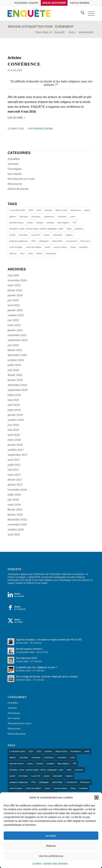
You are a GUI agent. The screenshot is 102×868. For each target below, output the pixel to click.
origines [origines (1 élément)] (69, 235)
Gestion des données (56, 864)
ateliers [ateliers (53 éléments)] (12, 216)
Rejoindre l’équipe (26, 3)
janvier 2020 (15, 380)
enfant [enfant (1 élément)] (30, 223)
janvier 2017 (15, 485)
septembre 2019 (18, 390)
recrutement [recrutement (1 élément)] (71, 241)
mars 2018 (14, 440)
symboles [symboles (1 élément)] (83, 247)
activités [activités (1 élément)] (48, 210)
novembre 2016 (17, 490)
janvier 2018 (15, 445)
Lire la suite (17, 117)
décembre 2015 (17, 519)
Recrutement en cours (21, 179)
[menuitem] (26, 3)
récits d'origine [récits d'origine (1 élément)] (16, 247)
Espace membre (80, 3)
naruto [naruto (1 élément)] (47, 235)
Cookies (37, 864)
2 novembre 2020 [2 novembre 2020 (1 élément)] (17, 210)
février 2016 (15, 509)
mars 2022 (14, 325)
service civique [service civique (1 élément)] (60, 247)
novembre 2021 (17, 335)
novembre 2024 (17, 280)
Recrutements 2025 (26, 658)
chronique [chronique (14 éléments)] (36, 216)
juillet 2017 (14, 465)
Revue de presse (18, 189)
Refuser (51, 846)
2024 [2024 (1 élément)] (31, 210)
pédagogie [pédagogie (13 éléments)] (44, 241)
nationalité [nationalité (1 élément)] (58, 235)
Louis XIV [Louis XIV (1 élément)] (36, 235)
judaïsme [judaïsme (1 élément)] (79, 229)
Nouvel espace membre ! (29, 649)
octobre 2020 (16, 360)
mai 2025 (13, 275)
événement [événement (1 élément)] (51, 253)
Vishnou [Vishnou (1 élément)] (13, 253)
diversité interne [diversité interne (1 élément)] (16, 223)
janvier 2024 (15, 295)
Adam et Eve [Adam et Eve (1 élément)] (61, 210)
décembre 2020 (17, 355)
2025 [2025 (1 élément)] (39, 210)
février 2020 (15, 375)
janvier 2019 (15, 415)
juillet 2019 (14, 395)
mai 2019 (13, 400)
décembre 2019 (17, 385)
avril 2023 (14, 305)
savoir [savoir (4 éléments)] (47, 247)
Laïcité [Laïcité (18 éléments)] (12, 235)
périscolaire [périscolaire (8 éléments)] (57, 241)
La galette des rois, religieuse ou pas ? (36, 667)
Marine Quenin (43, 129)
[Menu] (89, 13)
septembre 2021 (18, 340)
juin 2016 (13, 500)
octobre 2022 (16, 315)
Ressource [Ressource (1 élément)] (85, 241)
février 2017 (15, 480)
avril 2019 (14, 405)
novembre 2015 (17, 524)
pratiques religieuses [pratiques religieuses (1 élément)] (19, 241)
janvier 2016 (15, 514)
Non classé (14, 174)
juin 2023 (13, 300)
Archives (13, 164)
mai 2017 (13, 470)
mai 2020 (13, 370)
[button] (96, 797)
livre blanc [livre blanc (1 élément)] (23, 235)
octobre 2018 (16, 420)
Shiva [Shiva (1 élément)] (73, 247)
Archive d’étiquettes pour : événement (40, 27)
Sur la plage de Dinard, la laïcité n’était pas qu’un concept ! (47, 677)
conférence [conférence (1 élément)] (49, 216)
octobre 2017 (16, 450)
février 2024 (15, 290)
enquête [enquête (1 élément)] (50, 223)
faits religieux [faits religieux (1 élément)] (63, 223)
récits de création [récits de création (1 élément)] (34, 247)
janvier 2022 (15, 330)
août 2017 (14, 460)
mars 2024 (14, 285)
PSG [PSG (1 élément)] (33, 241)
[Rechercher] (81, 13)
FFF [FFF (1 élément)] (75, 223)
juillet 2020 (14, 365)
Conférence (24, 64)
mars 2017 (14, 475)
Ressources (15, 184)
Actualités (15, 70)
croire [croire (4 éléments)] (72, 216)
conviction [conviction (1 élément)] (62, 216)
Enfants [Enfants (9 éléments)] (40, 223)
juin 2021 (13, 345)
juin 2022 (13, 320)
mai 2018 (13, 430)
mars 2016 (14, 505)
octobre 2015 (16, 529)
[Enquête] (42, 13)
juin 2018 (13, 425)
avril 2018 (14, 435)
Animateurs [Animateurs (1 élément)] (76, 210)
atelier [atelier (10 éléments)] (87, 210)
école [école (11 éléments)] (31, 253)
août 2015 (14, 534)
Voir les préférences (51, 856)
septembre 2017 (18, 455)
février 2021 (15, 350)
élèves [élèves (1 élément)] (39, 253)
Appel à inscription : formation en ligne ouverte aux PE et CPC (49, 640)
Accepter (51, 836)
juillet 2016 (14, 495)
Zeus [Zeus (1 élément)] (22, 253)
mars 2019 (14, 410)
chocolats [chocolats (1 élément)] (24, 216)
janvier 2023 (15, 310)
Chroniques (15, 169)
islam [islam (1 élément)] (69, 229)
